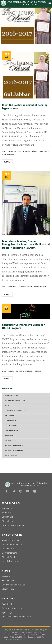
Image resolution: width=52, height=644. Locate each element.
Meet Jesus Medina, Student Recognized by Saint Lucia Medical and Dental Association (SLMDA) (26, 244)
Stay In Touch (8, 589)
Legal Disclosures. (34, 632)
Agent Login (7, 612)
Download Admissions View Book (17, 617)
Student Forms (9, 549)
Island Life (10, 426)
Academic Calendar (11, 540)
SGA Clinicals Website (11, 561)
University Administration (13, 525)
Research (39, 371)
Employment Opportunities (14, 608)
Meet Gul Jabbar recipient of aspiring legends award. (25, 107)
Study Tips (10, 456)
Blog (7, 406)
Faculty (11, 371)
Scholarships (8, 517)
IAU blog (19, 371)
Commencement (9, 553)
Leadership (43, 151)
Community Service (30, 151)
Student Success (8, 154)
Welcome (6, 576)
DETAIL (7, 162)
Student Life (11, 441)
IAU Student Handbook (12, 545)
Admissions (10, 396)
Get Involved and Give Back (14, 585)
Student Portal (8, 557)
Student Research (25, 287)
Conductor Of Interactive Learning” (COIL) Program (24, 326)
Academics (7, 513)
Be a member (8, 581)
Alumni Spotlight (15, 151)
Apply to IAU (7, 604)
